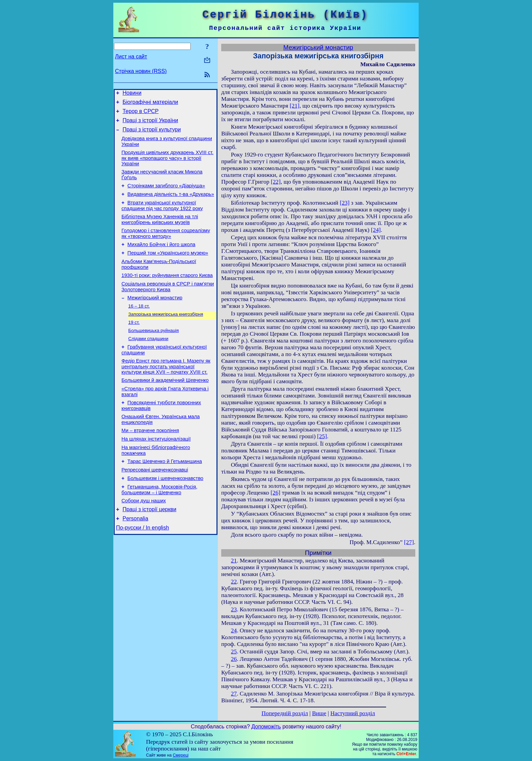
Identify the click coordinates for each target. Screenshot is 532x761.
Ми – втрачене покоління (150, 460)
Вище (319, 713)
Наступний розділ (353, 713)
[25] (322, 436)
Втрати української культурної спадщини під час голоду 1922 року (162, 217)
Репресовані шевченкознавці (155, 504)
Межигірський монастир (155, 317)
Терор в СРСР (140, 114)
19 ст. (134, 344)
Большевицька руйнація (154, 352)
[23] (345, 203)
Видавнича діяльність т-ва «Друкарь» (171, 204)
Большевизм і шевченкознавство (166, 513)
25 (234, 652)
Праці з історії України (150, 124)
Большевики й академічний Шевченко (165, 406)
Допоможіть (266, 727)
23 (234, 609)
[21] (295, 106)
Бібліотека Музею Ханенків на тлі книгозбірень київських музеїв (160, 232)
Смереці (180, 755)
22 (234, 582)
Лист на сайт (131, 57)
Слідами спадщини (148, 361)
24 (234, 630)
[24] (376, 230)
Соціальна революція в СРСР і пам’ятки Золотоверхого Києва (168, 305)
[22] (276, 182)
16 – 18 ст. (139, 326)
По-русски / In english (142, 568)
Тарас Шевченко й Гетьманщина (165, 494)
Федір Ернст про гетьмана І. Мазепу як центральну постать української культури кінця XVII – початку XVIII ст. (166, 391)
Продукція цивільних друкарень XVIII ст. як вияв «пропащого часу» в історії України (167, 165)
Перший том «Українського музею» (168, 268)
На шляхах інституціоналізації (156, 470)
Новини (132, 94)
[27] (409, 542)
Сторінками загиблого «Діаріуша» (166, 195)
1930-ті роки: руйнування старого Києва (167, 293)
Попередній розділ (285, 713)
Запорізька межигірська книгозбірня (166, 335)
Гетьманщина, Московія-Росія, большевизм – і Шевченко (159, 526)
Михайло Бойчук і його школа (161, 259)
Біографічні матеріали (150, 104)
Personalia (135, 558)
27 (234, 694)
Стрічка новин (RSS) (141, 71)
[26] (275, 493)
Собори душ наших (144, 538)
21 (234, 561)
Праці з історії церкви (149, 547)
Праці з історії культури (152, 135)
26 (234, 659)
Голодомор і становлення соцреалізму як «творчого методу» (166, 247)
